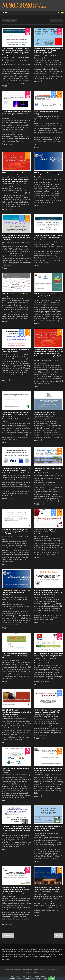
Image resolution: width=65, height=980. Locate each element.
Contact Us (52, 976)
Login (61, 13)
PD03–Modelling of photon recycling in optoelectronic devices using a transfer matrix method (15, 414)
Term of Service (27, 976)
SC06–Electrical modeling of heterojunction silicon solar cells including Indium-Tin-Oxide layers (16, 712)
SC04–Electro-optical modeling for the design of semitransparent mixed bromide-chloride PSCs (16, 532)
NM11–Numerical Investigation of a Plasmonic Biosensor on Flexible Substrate (46, 532)
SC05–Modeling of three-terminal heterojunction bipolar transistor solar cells (47, 296)
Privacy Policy (40, 976)
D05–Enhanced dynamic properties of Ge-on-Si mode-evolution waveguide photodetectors (16, 592)
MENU (4, 13)
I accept (52, 979)
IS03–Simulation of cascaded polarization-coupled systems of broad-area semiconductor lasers (48, 829)
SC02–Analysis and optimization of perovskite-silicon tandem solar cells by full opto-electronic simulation (15, 889)
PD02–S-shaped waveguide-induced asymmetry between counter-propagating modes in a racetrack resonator (48, 592)
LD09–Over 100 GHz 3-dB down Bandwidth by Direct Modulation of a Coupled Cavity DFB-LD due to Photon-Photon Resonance (16, 829)
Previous (8, 936)
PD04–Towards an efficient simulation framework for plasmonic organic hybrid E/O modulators (48, 175)
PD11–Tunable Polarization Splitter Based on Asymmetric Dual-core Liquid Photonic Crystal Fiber (16, 238)
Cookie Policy (14, 976)
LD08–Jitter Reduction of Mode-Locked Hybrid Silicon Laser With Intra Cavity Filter (15, 656)
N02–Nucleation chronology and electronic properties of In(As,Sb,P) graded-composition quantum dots (48, 51)
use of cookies (43, 978)
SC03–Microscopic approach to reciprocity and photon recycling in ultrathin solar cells (16, 114)
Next (58, 936)
